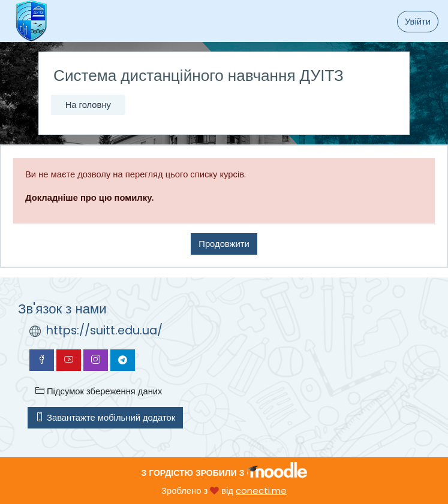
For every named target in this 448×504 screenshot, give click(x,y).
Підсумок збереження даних (99, 391)
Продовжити (224, 244)
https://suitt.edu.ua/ (104, 331)
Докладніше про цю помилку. (89, 197)
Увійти (418, 21)
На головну (88, 105)
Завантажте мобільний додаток (105, 417)
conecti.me (261, 491)
